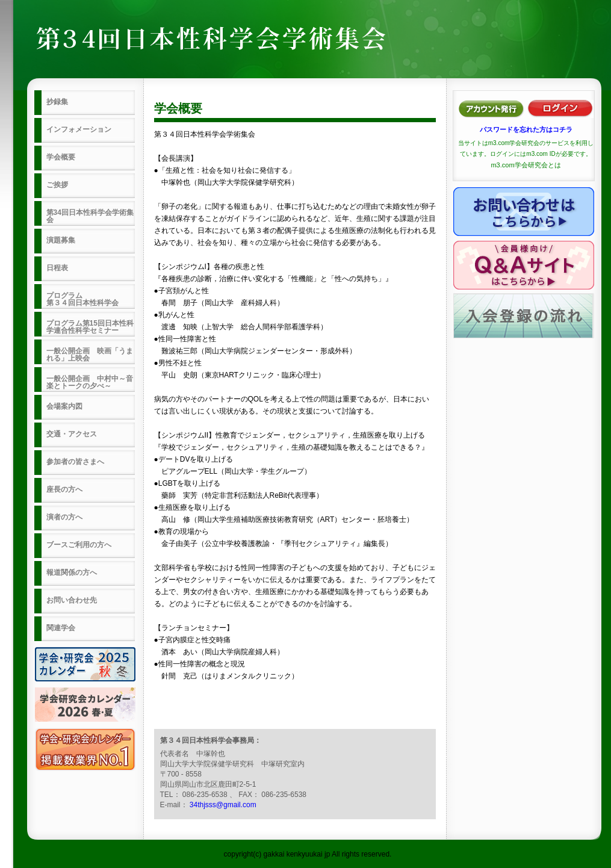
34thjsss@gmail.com (223, 805)
